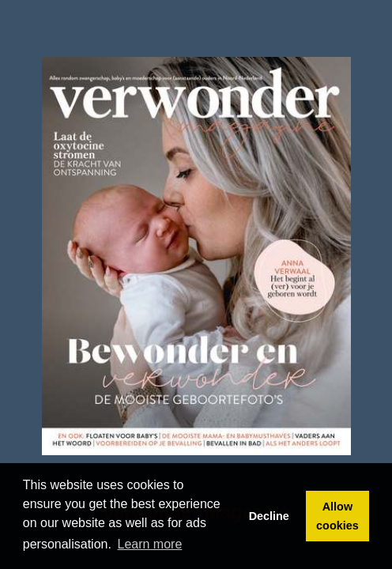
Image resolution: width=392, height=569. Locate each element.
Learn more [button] (150, 544)
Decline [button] (269, 516)
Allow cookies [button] (337, 516)
